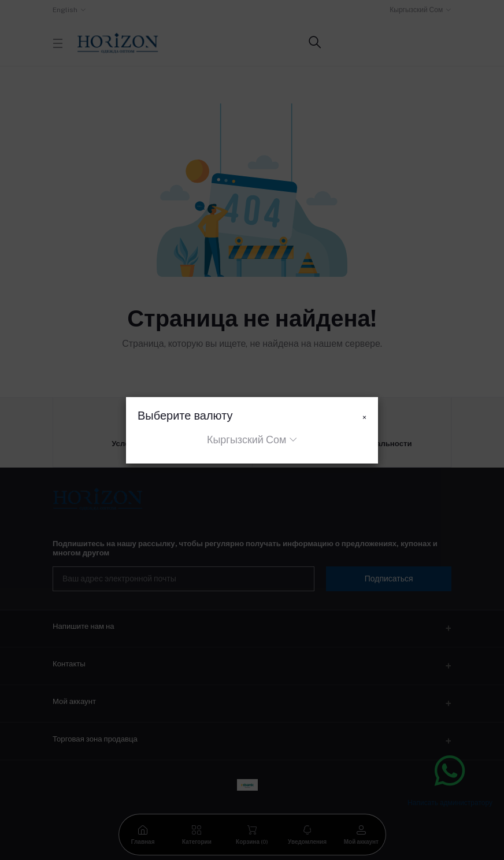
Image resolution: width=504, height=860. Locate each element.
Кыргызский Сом (247, 440)
